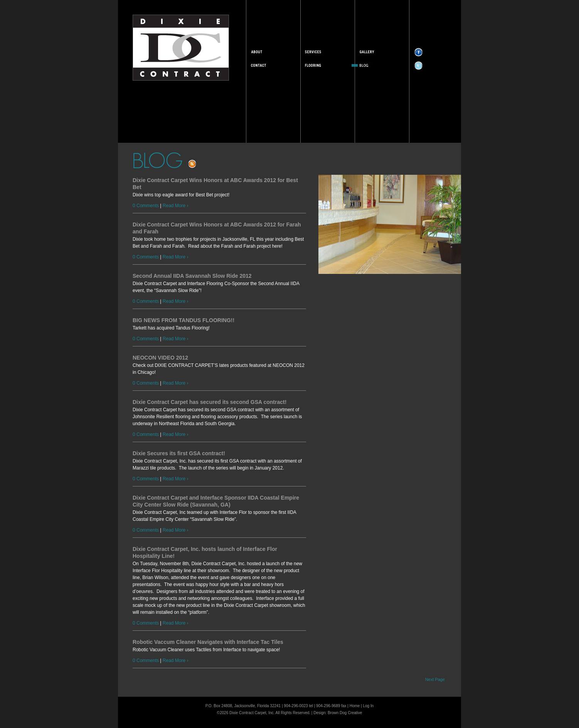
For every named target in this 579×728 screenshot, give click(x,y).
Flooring (324, 65)
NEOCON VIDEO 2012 (160, 358)
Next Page (435, 679)
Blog (379, 65)
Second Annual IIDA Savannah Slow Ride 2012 (192, 276)
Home (355, 706)
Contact (270, 65)
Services (324, 52)
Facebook (428, 52)
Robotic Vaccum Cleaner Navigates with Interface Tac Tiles (208, 642)
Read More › (176, 206)
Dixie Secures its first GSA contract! (179, 453)
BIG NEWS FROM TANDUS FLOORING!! (183, 320)
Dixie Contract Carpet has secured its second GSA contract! (210, 402)
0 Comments (146, 206)
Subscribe (203, 164)
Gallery (379, 52)
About (270, 52)
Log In (369, 706)
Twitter (428, 65)
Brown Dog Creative (345, 713)
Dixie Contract (181, 48)
